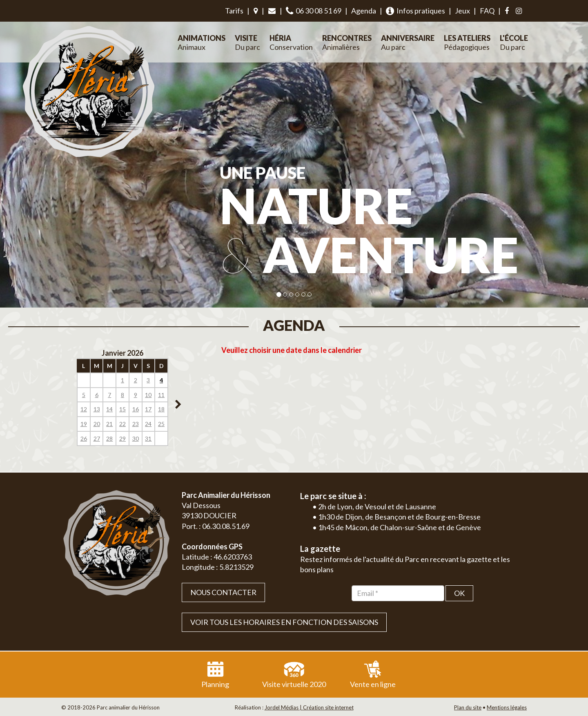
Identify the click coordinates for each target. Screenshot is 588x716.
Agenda (364, 11)
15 (122, 409)
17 (148, 409)
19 (84, 424)
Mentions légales (507, 707)
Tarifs (234, 11)
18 (161, 409)
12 (84, 409)
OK (459, 593)
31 (148, 438)
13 (97, 409)
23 (136, 424)
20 (97, 424)
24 (148, 424)
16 (136, 409)
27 (97, 438)
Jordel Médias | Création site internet (309, 707)
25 (161, 424)
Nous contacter (223, 592)
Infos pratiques (415, 11)
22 (122, 424)
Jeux (462, 11)
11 (161, 395)
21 (109, 424)
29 (122, 438)
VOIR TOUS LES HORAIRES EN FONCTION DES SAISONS (284, 622)
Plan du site (468, 707)
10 (148, 395)
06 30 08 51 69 (314, 11)
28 (109, 438)
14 (109, 409)
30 (136, 438)
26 (84, 438)
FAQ (487, 11)
